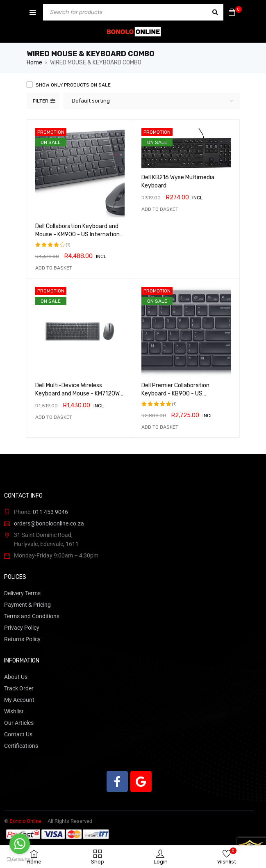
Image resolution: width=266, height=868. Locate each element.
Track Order (19, 688)
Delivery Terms (22, 593)
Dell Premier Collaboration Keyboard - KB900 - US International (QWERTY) (175, 394)
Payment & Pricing (27, 605)
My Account (19, 700)
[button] (54, 268)
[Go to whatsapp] (20, 844)
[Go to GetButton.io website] (20, 860)
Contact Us (18, 734)
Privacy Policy (22, 628)
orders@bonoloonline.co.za (49, 523)
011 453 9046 (50, 512)
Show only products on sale (73, 85)
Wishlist (14, 711)
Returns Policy (22, 639)
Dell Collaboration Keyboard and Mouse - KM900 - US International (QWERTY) (80, 234)
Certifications (21, 746)
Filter (41, 101)
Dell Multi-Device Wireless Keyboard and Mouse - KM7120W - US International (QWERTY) (80, 394)
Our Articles (19, 723)
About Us (16, 677)
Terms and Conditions (32, 616)
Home (34, 63)
